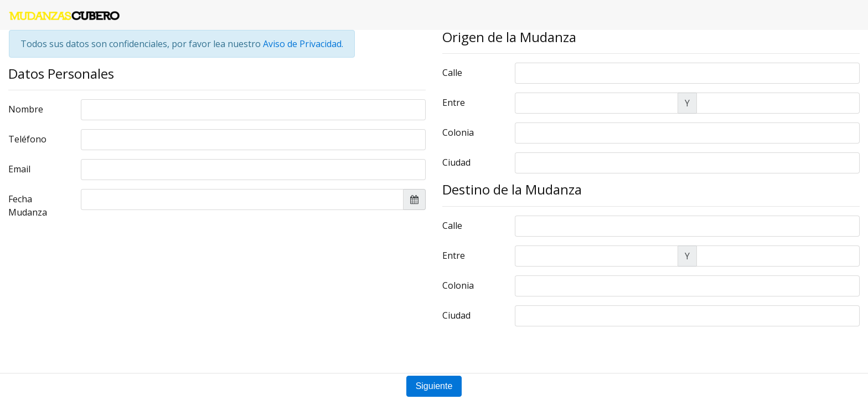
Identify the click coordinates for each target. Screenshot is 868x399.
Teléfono (27, 139)
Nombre (26, 109)
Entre (454, 103)
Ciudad (456, 162)
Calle (452, 73)
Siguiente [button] (434, 386)
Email (19, 169)
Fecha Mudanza (28, 206)
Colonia (458, 132)
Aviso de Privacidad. (303, 44)
